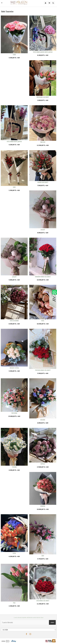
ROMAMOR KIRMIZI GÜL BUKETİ (43, 277)
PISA (14, 603)
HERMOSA (43, 506)
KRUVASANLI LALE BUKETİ (43, 97)
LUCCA (14, 553)
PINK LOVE (43, 142)
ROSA (43, 321)
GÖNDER (52, 622)
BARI (43, 556)
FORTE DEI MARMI (14, 321)
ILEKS (14, 187)
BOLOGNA (43, 420)
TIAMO (14, 55)
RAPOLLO (43, 464)
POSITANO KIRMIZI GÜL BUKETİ (43, 370)
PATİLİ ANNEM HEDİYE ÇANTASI (14, 142)
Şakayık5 (43, 230)
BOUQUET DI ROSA (14, 368)
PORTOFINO (14, 413)
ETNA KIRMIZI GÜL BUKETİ (43, 601)
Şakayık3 (14, 277)
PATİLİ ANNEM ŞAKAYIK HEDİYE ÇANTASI (43, 52)
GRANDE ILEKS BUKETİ (43, 182)
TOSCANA (14, 467)
